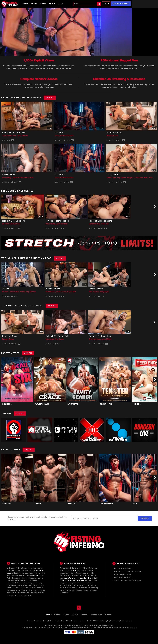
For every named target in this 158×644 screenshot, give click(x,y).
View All (50, 98)
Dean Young (50, 224)
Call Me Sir (59, 133)
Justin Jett (105, 224)
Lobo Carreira (15, 224)
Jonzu (57, 136)
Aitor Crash (59, 339)
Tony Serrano (31, 292)
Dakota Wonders (67, 136)
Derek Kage (111, 178)
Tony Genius (121, 178)
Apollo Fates (69, 578)
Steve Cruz (50, 339)
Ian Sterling (7, 178)
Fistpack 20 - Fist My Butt (57, 336)
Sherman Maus (95, 339)
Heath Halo (148, 178)
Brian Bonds (50, 292)
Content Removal (132, 628)
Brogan (110, 136)
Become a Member (121, 4)
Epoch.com (33, 628)
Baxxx (116, 136)
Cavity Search (8, 175)
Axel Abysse (94, 292)
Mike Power (20, 292)
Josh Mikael (107, 339)
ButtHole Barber (53, 289)
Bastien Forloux (8, 292)
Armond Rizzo (79, 578)
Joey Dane (17, 136)
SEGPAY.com (98, 628)
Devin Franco (61, 292)
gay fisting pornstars (79, 571)
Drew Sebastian (71, 580)
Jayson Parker (18, 178)
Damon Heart (94, 224)
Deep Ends (137, 404)
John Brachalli (62, 224)
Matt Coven (29, 178)
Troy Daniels (7, 136)
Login (106, 4)
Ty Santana (138, 178)
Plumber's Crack (114, 133)
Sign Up (145, 518)
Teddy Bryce (104, 292)
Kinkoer (25, 136)
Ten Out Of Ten (113, 175)
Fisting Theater (96, 289)
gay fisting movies (37, 575)
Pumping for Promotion (100, 336)
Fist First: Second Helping (14, 221)
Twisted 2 (7, 289)
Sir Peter (5, 224)
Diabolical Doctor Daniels (14, 133)
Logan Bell (72, 292)
